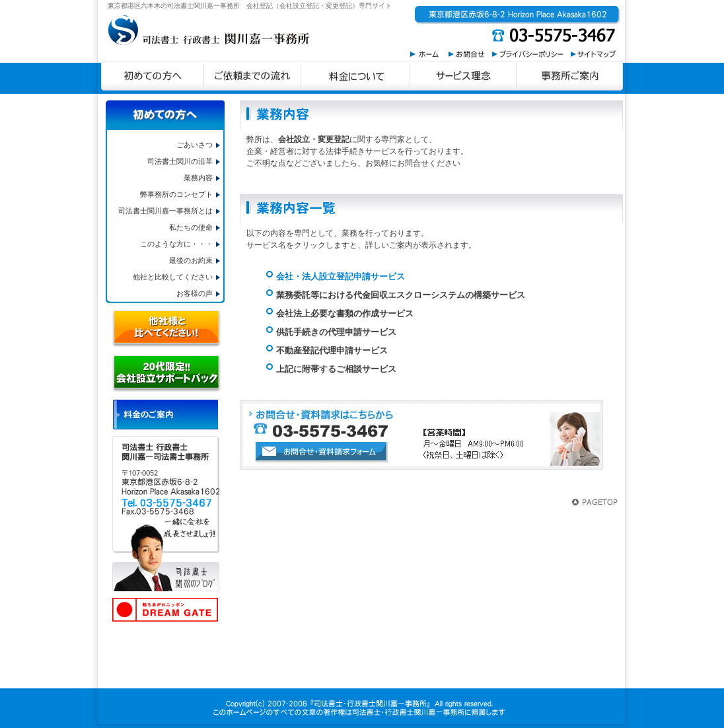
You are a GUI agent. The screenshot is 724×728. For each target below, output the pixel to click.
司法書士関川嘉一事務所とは (165, 211)
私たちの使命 (191, 227)
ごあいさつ (195, 145)
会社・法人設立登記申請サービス (341, 276)
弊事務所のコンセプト (176, 194)
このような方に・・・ (176, 244)
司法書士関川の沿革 (180, 161)
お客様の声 (195, 293)
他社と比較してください (173, 277)
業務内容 (198, 178)
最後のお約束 (191, 260)
